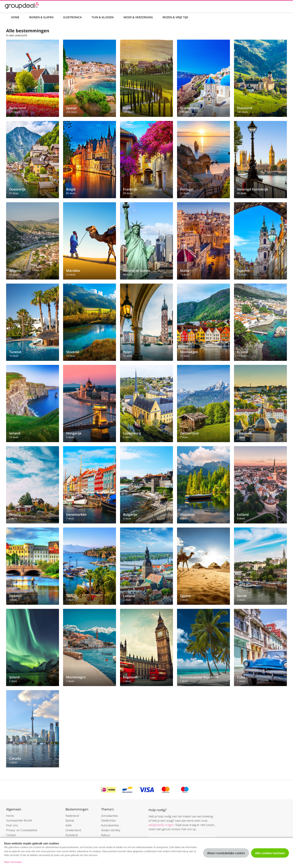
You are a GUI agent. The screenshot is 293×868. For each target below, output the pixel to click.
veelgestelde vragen (161, 825)
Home (15, 17)
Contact (11, 835)
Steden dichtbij (111, 830)
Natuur (106, 835)
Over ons (12, 825)
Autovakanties (110, 825)
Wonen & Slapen (41, 17)
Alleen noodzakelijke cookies (226, 853)
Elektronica (73, 17)
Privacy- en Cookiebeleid (22, 830)
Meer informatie (13, 862)
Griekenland (73, 830)
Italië (69, 825)
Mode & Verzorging (138, 17)
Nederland (72, 816)
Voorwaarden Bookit (19, 821)
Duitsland (72, 835)
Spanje (70, 821)
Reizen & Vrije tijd (175, 17)
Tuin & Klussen (103, 17)
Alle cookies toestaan (270, 853)
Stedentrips (108, 821)
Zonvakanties (110, 816)
